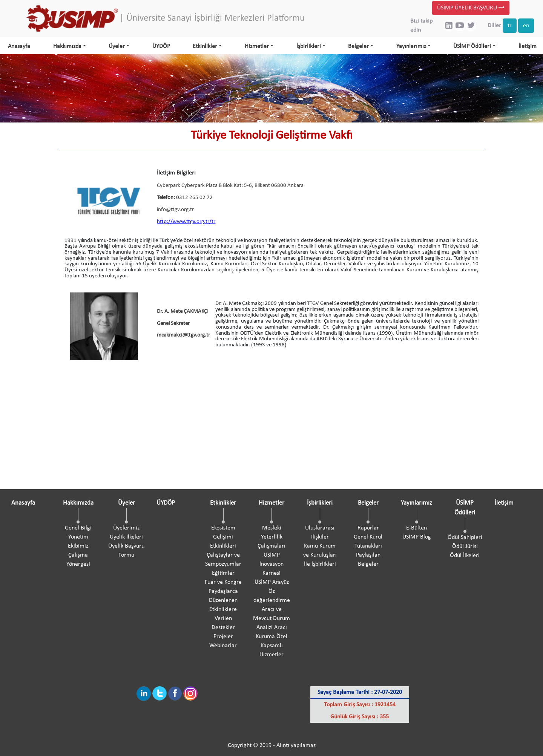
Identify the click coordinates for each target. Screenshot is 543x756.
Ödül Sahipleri (465, 537)
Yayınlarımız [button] (411, 46)
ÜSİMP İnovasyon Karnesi (271, 564)
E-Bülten (416, 528)
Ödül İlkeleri (465, 556)
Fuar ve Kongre (223, 582)
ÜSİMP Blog (417, 537)
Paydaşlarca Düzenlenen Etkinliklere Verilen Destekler (223, 609)
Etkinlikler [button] (205, 46)
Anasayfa (19, 46)
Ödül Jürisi (465, 546)
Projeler (223, 637)
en (526, 26)
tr (510, 26)
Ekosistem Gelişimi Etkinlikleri (223, 537)
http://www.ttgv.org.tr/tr (186, 222)
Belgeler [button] (358, 46)
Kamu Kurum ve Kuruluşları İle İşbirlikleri (320, 555)
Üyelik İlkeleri (126, 537)
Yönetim (78, 537)
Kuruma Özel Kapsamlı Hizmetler (271, 646)
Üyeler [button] (117, 46)
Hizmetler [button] (257, 46)
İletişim (528, 46)
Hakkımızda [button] (67, 46)
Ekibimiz (78, 546)
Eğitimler (223, 573)
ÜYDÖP (161, 46)
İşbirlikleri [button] (309, 46)
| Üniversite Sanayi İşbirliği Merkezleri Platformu (212, 18)
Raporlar (368, 528)
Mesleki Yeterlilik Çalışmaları (271, 537)
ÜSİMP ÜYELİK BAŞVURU (471, 8)
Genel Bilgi (78, 528)
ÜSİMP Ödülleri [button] (472, 46)
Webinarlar (223, 646)
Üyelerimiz (126, 528)
